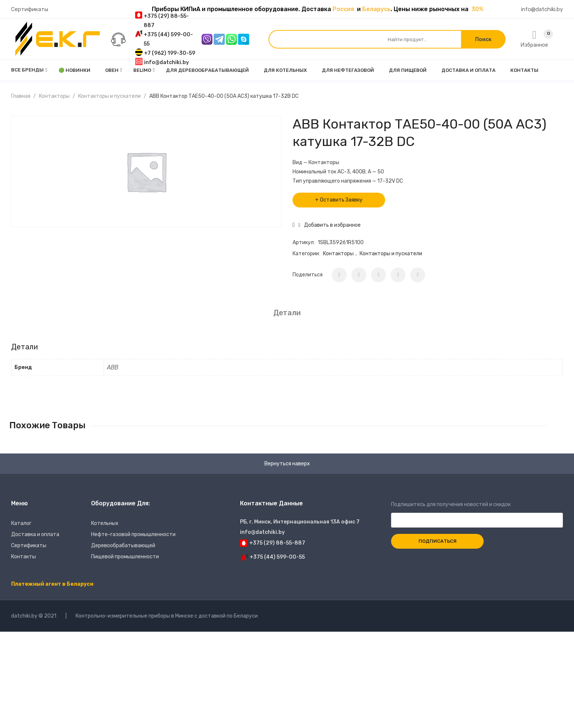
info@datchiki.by (542, 9)
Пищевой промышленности (125, 557)
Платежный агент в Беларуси (52, 584)
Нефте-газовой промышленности (133, 534)
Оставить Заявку (341, 200)
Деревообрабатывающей (123, 546)
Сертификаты (30, 9)
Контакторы (54, 96)
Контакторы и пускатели (109, 96)
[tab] (287, 313)
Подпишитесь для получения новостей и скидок (477, 512)
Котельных (105, 523)
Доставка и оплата (35, 534)
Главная (21, 96)
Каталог (21, 523)
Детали (287, 313)
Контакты (24, 557)
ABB (113, 367)
